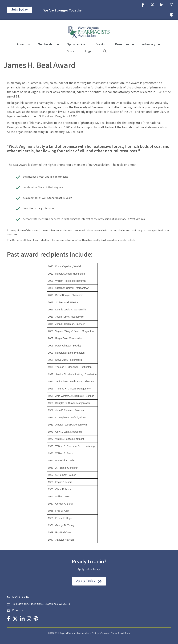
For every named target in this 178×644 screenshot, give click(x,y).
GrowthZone (124, 633)
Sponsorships (76, 45)
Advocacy (149, 45)
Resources (122, 45)
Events (100, 45)
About (21, 45)
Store (71, 52)
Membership (46, 45)
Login (89, 52)
